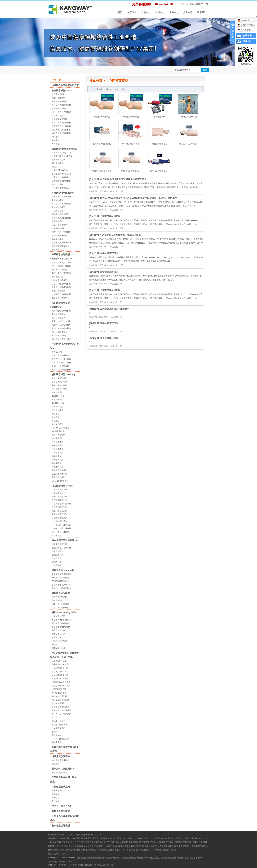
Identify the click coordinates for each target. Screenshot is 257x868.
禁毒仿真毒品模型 (61, 811)
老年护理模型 (58, 200)
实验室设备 (57, 742)
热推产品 (52, 865)
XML (207, 4)
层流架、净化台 (58, 721)
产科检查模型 (58, 277)
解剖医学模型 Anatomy (64, 374)
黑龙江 (80, 865)
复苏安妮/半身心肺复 (102, 144)
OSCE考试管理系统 (60, 581)
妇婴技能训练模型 (59, 270)
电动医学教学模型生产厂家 (65, 85)
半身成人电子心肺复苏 (102, 171)
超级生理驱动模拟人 (60, 188)
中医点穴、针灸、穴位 (61, 359)
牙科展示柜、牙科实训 (61, 525)
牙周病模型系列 (58, 493)
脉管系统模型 (58, 453)
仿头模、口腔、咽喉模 (61, 528)
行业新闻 (94, 309)
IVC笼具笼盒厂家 (59, 689)
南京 (108, 865)
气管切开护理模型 (59, 236)
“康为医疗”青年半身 (102, 117)
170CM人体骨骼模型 (61, 428)
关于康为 (132, 12)
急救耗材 (56, 167)
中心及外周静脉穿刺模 (61, 105)
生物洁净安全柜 (58, 728)
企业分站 (185, 4)
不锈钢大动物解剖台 (60, 623)
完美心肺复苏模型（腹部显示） (116, 309)
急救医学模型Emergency (64, 149)
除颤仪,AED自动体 (60, 170)
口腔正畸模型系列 (59, 521)
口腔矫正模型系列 (59, 500)
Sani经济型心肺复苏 (131, 144)
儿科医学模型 (149, 846)
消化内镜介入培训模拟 (61, 130)
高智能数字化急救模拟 (61, 181)
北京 (99, 865)
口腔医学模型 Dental (62, 486)
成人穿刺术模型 (58, 94)
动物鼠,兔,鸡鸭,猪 (59, 696)
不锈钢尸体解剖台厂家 (61, 620)
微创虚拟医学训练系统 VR (65, 540)
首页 (120, 12)
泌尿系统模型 (58, 445)
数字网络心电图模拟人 (61, 608)
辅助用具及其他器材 (60, 760)
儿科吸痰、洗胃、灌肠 (61, 339)
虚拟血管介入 (58, 555)
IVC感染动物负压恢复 (61, 682)
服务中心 (174, 12)
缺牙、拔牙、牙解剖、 (61, 532)
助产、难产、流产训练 (61, 273)
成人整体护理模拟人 (60, 246)
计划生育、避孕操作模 (61, 294)
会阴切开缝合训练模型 (61, 284)
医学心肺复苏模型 (109, 253)
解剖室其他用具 (58, 648)
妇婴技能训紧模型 (59, 298)
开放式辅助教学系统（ (61, 588)
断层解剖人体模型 (59, 470)
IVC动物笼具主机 (59, 693)
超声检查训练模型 (61, 826)
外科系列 (56, 140)
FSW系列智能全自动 (61, 739)
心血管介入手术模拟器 (61, 126)
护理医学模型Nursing (63, 193)
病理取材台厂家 (58, 630)
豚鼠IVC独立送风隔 (60, 679)
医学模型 (102, 842)
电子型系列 (57, 798)
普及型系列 (57, 801)
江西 (90, 865)
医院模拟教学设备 (169, 858)
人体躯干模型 (58, 392)
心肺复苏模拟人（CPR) (62, 156)
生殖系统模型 (58, 449)
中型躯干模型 (58, 400)
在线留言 (89, 835)
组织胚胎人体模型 (59, 474)
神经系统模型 (58, 460)
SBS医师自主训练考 (60, 578)
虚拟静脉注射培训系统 (61, 197)
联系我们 (202, 12)
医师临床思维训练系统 (61, 574)
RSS (201, 4)
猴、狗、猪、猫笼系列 (61, 714)
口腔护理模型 (58, 211)
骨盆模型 (56, 414)
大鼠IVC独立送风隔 (60, 675)
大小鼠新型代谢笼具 (60, 700)
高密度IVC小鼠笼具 (60, 661)
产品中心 (146, 12)
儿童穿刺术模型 (58, 98)
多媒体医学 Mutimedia (63, 570)
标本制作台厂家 (58, 634)
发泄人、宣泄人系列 (62, 806)
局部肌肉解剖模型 (59, 385)
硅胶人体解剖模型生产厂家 (64, 838)
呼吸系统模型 (58, 442)
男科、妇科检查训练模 (61, 123)
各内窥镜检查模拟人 (60, 109)
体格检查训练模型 (61, 593)
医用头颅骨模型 (58, 435)
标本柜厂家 (57, 637)
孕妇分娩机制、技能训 (61, 266)
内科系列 (56, 137)
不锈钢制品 (57, 735)
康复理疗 (56, 764)
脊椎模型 (56, 417)
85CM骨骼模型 (58, 431)
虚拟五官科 (57, 558)
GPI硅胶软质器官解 (60, 481)
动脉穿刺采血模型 (59, 225)
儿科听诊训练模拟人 (60, 336)
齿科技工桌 (57, 536)
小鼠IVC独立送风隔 (60, 668)
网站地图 (194, 4)
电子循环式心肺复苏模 (189, 144)
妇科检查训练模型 (59, 280)
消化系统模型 (58, 438)
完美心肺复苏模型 (109, 323)
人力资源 (188, 12)
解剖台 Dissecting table (64, 612)
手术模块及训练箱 (59, 119)
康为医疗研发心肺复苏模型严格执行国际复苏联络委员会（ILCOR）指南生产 (138, 198)
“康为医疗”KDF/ (160, 117)
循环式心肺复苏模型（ (160, 171)
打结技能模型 (58, 116)
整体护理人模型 (58, 207)
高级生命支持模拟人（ (61, 153)
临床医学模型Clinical (62, 91)
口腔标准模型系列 (59, 490)
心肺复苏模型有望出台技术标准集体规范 (120, 235)
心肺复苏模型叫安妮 (110, 216)
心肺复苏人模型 (107, 850)
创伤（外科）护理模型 (61, 232)
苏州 (112, 865)
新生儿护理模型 (58, 291)
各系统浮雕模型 (58, 477)
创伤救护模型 (58, 163)
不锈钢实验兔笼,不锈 (61, 707)
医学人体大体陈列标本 (63, 769)
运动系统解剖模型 (59, 389)
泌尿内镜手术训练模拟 (61, 133)
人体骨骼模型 (58, 407)
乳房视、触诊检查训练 (61, 287)
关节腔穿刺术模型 (59, 101)
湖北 (86, 865)
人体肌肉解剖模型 (59, 378)
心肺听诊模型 (58, 600)
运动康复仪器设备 (61, 756)
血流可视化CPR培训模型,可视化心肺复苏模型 (123, 179)
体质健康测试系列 (61, 787)
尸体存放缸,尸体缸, (60, 641)
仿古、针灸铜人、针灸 (61, 363)
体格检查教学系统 (59, 597)
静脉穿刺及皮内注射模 (61, 218)
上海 (103, 865)
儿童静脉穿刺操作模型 (61, 325)
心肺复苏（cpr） (119, 838)
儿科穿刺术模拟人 (59, 332)
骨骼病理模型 (58, 410)
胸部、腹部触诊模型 (60, 604)
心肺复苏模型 (97, 838)
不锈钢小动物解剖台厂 (61, 627)
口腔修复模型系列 (59, 518)
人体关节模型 (58, 424)
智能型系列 (57, 794)
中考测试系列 (58, 791)
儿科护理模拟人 (58, 314)
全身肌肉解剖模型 (59, 382)
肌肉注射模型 (58, 221)
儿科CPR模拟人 (59, 318)
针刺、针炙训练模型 (60, 366)
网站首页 (52, 835)
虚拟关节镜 (57, 562)
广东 (75, 865)
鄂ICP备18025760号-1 (58, 854)
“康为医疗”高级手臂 (189, 117)
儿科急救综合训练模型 (61, 311)
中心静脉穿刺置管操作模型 (123, 846)
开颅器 (55, 645)
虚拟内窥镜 (57, 565)
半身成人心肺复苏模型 (131, 171)
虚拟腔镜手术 (58, 551)
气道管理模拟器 (58, 160)
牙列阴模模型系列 (59, 497)
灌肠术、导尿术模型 (60, 214)
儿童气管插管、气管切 (61, 321)
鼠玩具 (55, 718)
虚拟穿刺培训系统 (59, 544)
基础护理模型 (58, 239)
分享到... (247, 41)
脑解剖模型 (57, 463)
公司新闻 (94, 179)
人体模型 (173, 850)
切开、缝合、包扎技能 (61, 112)
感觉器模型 (57, 456)
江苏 (71, 865)
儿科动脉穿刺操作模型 (61, 328)
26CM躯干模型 (58, 396)
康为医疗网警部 (66, 862)
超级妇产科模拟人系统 (61, 263)
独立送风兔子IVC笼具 (61, 686)
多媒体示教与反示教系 (61, 585)
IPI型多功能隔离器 (60, 725)
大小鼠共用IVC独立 (60, 672)
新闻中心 (160, 12)
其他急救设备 (58, 184)
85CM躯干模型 (58, 403)
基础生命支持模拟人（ (61, 174)
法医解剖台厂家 (58, 616)
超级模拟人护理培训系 (61, 243)
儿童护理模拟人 (58, 250)
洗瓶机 (55, 732)
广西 (95, 865)
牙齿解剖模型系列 (59, 514)
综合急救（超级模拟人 (61, 177)
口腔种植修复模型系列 (61, 504)
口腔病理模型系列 (59, 507)
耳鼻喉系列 (57, 144)
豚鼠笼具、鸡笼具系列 (61, 710)
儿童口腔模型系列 (59, 511)
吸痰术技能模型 (58, 228)
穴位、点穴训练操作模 (61, 370)
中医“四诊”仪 (57, 352)
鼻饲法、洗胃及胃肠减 (61, 204)
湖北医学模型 (155, 858)
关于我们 (61, 835)
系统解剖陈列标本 (59, 773)
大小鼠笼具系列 (58, 703)
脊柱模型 (56, 421)
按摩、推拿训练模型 (60, 355)
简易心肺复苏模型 (160, 144)
